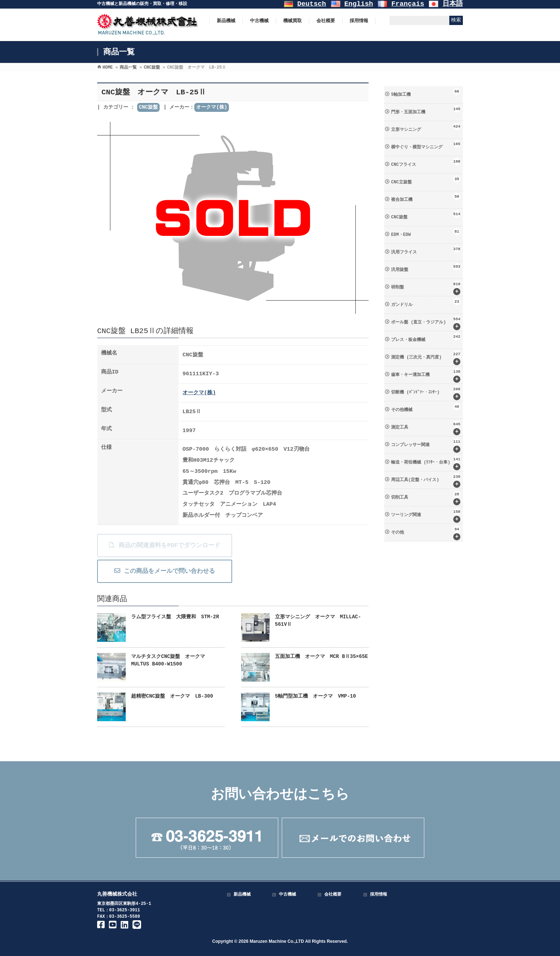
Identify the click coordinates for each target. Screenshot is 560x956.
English (359, 4)
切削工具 (426, 498)
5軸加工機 (426, 93)
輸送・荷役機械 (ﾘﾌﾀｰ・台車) (426, 463)
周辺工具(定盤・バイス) (426, 481)
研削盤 (426, 288)
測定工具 (426, 428)
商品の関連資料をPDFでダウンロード (164, 546)
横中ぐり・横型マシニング (426, 145)
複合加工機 (426, 198)
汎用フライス (426, 250)
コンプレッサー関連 (426, 445)
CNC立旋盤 (426, 180)
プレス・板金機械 (426, 338)
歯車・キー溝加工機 (426, 375)
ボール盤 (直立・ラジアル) (426, 323)
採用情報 (379, 895)
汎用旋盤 (426, 268)
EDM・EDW (426, 233)
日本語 (453, 4)
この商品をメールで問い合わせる (164, 571)
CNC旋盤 (148, 107)
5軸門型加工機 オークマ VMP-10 (316, 696)
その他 (426, 533)
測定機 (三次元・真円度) (426, 358)
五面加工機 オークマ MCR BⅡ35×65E (321, 657)
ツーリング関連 (426, 516)
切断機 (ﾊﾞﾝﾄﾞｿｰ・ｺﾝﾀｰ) (426, 393)
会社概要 (333, 895)
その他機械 (426, 408)
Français (408, 4)
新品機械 (242, 895)
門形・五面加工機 (426, 110)
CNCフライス (426, 163)
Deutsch (312, 4)
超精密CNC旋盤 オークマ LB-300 (172, 696)
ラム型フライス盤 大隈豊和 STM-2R (175, 617)
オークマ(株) (212, 107)
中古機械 (287, 895)
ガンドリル (426, 303)
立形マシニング (426, 128)
